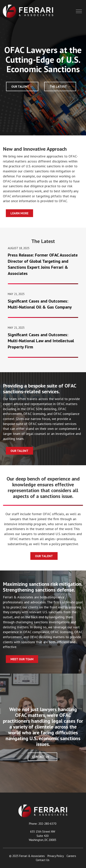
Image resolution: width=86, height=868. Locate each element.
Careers (71, 856)
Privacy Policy (56, 856)
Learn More (19, 213)
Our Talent (20, 86)
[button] (79, 11)
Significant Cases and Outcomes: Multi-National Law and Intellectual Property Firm (41, 341)
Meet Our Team (22, 659)
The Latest (58, 86)
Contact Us (41, 757)
